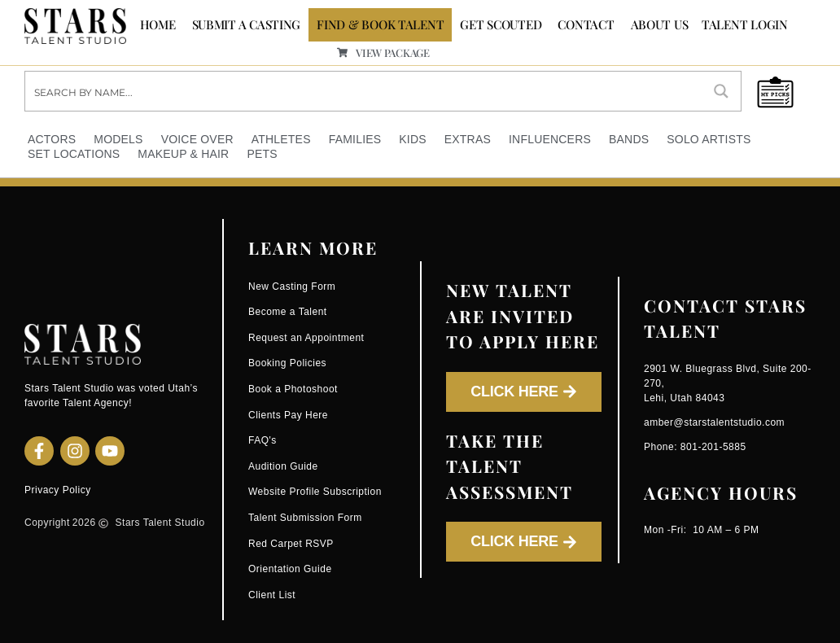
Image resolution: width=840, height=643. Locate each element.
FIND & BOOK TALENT (380, 24)
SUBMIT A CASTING (247, 24)
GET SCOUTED (501, 24)
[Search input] (364, 90)
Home (158, 24)
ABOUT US (660, 24)
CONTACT (586, 24)
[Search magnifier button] (721, 90)
